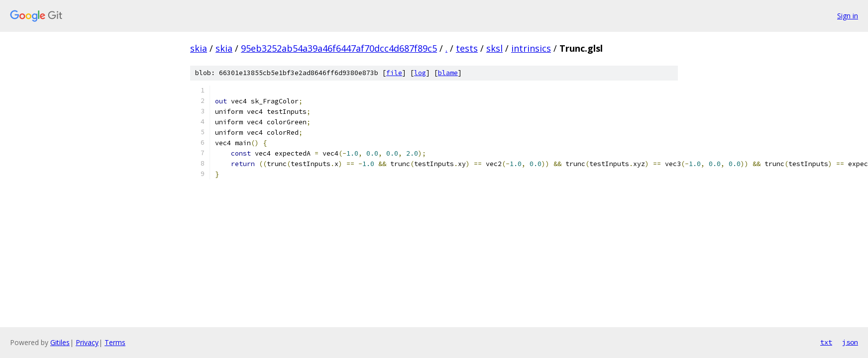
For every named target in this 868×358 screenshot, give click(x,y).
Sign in (848, 16)
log (420, 73)
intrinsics (531, 48)
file (394, 73)
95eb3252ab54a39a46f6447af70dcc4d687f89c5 (339, 48)
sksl (494, 48)
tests (467, 48)
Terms (115, 342)
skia (199, 48)
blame (448, 73)
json (850, 342)
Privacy (87, 342)
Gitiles (60, 342)
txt (826, 342)
